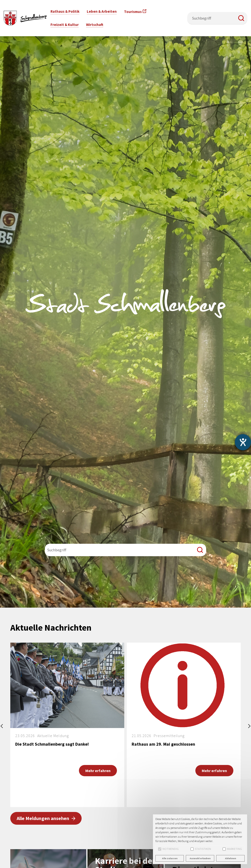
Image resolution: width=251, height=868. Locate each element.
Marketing (232, 849)
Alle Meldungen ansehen (43, 818)
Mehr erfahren (98, 771)
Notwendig (168, 849)
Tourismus (133, 12)
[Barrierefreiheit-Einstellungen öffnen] (243, 442)
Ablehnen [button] (231, 858)
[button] (241, 18)
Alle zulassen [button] (170, 858)
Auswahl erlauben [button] (200, 858)
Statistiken (201, 849)
